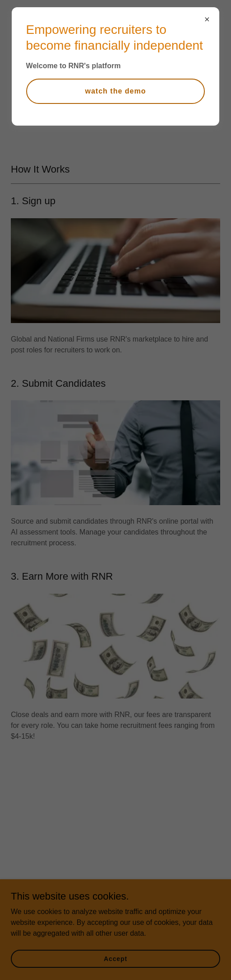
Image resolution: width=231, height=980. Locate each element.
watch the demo (115, 91)
